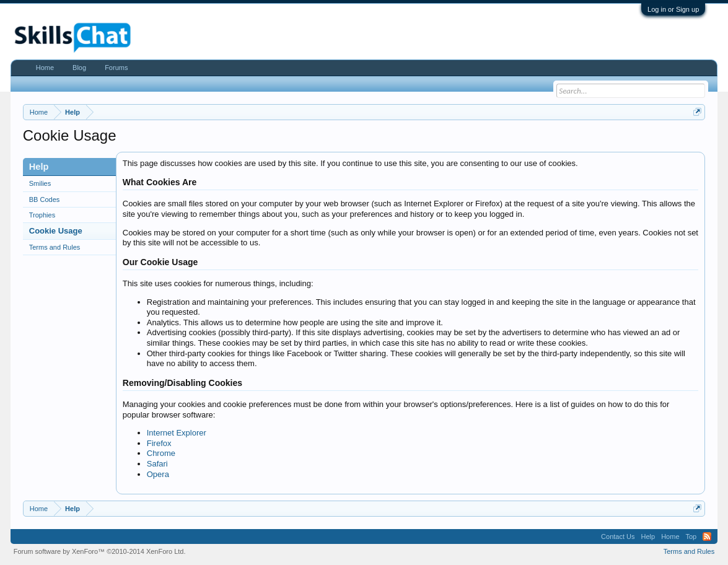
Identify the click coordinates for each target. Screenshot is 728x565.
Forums (116, 68)
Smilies (40, 183)
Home (45, 68)
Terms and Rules (55, 247)
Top (691, 537)
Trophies (42, 215)
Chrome (161, 453)
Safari (157, 464)
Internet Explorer (177, 433)
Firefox (159, 443)
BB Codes (45, 199)
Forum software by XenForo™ (100, 551)
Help (648, 537)
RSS (707, 537)
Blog (79, 68)
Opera (158, 474)
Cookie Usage (56, 231)
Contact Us (618, 537)
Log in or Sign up (673, 9)
